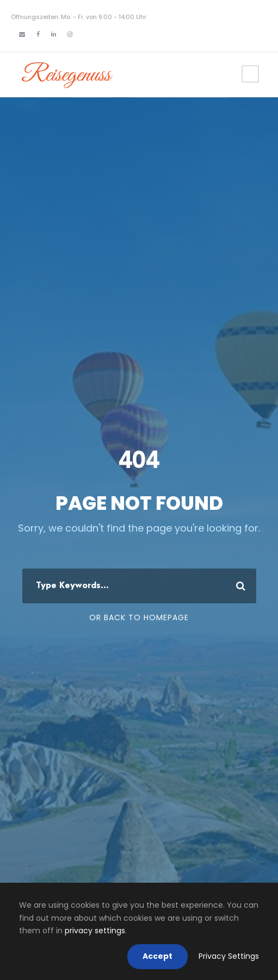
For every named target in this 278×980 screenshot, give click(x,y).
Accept (157, 956)
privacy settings (95, 931)
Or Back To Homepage (139, 617)
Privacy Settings (229, 956)
